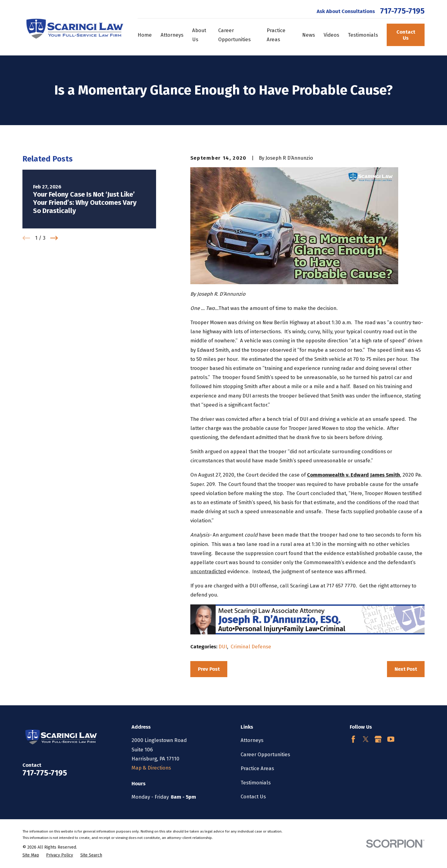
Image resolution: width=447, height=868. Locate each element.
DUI (223, 647)
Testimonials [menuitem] (363, 35)
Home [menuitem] (145, 35)
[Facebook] (353, 739)
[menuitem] (31, 855)
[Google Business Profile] (378, 739)
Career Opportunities (265, 754)
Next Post (406, 669)
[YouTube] (391, 739)
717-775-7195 (402, 11)
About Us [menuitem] (199, 35)
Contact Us (406, 35)
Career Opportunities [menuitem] (234, 35)
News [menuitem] (309, 35)
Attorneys (252, 740)
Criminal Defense (251, 647)
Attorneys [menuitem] (172, 35)
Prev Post (209, 669)
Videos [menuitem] (331, 35)
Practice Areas (257, 768)
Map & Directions (151, 768)
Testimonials (256, 783)
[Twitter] (366, 739)
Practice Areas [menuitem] (276, 35)
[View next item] (54, 238)
